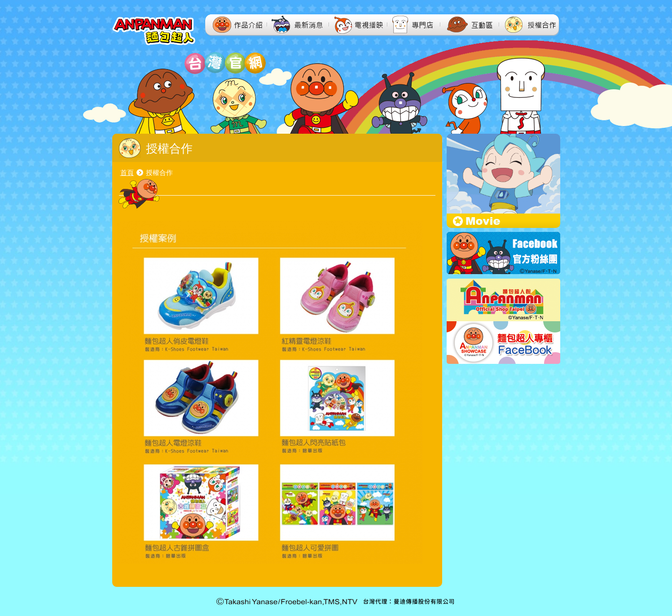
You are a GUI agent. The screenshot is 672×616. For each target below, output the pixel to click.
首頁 (127, 173)
